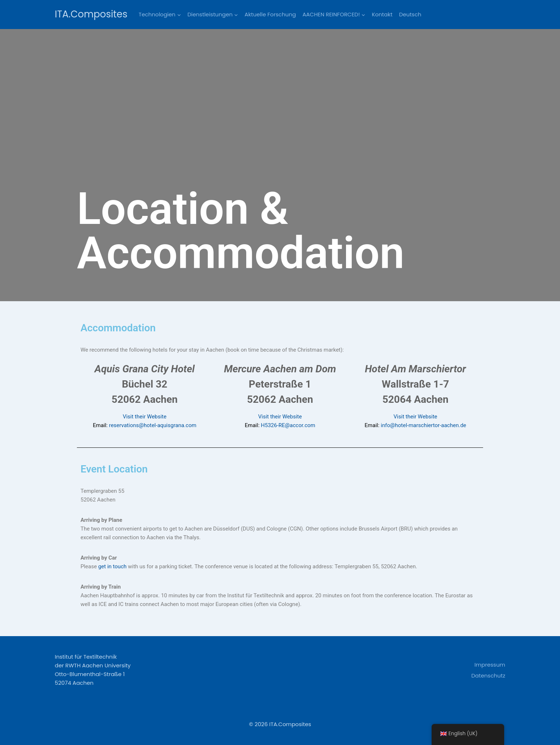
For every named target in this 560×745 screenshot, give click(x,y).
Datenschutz (488, 676)
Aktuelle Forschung (270, 14)
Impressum (490, 665)
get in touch (113, 566)
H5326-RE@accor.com (288, 425)
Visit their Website (145, 417)
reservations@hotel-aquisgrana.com (153, 425)
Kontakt (382, 14)
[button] (179, 15)
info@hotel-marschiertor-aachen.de (424, 425)
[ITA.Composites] (91, 14)
